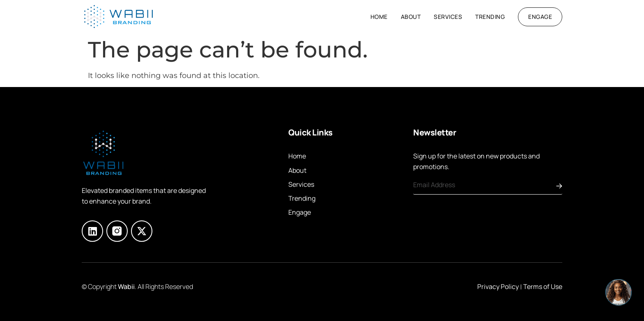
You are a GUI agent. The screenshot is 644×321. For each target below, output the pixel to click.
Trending (490, 17)
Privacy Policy (498, 287)
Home (379, 17)
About (411, 17)
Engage (300, 212)
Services (448, 17)
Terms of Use (543, 287)
